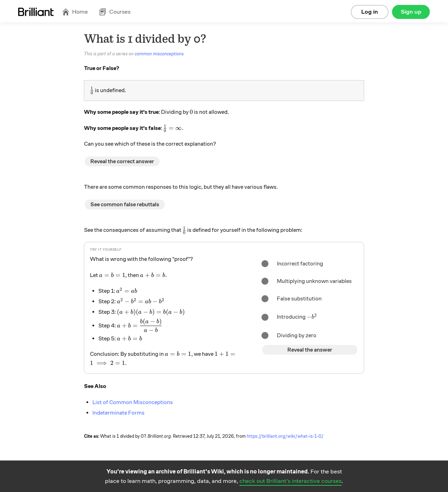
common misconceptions (159, 54)
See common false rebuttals (125, 205)
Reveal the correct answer (122, 161)
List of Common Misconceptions (133, 402)
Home (75, 12)
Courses (115, 12)
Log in (370, 12)
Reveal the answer (310, 350)
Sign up (411, 12)
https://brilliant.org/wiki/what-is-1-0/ (285, 436)
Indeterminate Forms (118, 413)
